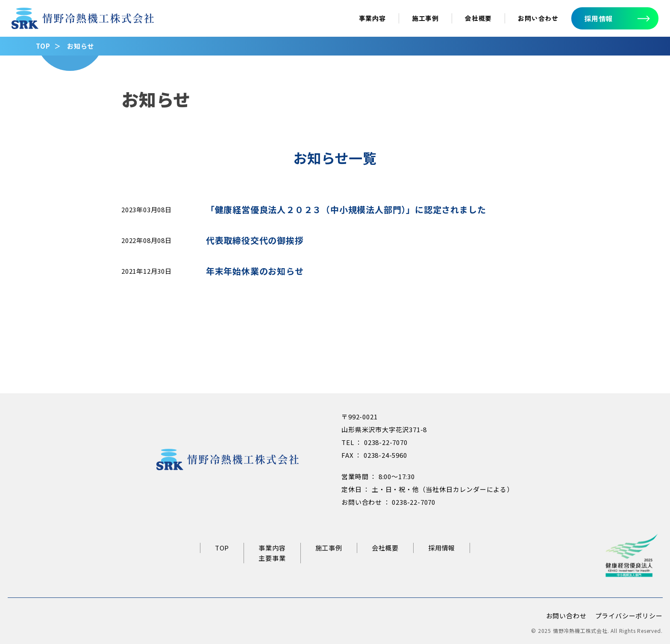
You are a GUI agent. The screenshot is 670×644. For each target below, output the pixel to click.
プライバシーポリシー (629, 616)
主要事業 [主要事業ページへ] (272, 558)
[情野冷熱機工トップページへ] (83, 23)
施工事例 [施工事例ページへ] (425, 18)
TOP (43, 46)
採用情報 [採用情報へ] (598, 18)
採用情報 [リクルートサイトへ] (442, 548)
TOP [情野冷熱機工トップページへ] (222, 548)
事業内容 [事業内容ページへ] (372, 18)
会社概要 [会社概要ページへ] (478, 18)
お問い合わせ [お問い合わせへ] (538, 18)
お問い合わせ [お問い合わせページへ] (566, 616)
